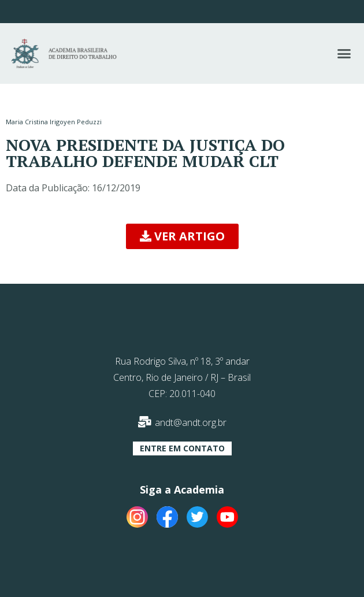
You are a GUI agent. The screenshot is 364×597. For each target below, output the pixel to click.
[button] (344, 54)
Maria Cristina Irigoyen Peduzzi (54, 122)
